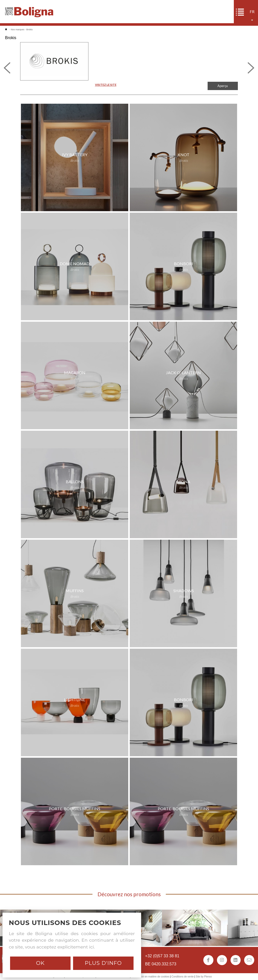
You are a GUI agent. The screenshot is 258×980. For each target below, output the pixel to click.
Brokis (30, 30)
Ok (40, 963)
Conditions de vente (182, 977)
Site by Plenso (204, 977)
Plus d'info (103, 963)
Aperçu (223, 86)
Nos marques (18, 30)
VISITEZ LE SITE (106, 85)
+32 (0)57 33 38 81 (162, 956)
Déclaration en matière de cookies (150, 977)
